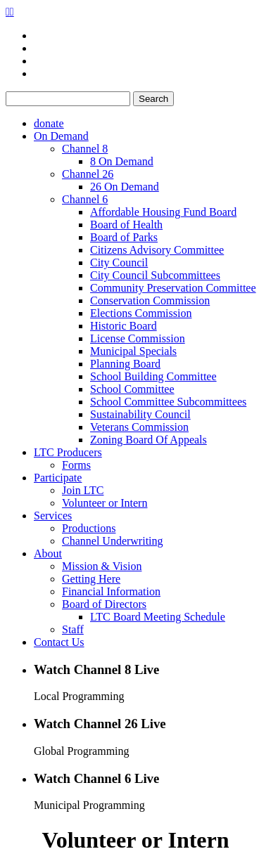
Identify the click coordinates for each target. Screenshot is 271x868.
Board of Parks (124, 237)
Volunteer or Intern (105, 503)
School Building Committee (153, 376)
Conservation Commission (150, 300)
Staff (73, 629)
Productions (89, 528)
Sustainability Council (140, 414)
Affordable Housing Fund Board (163, 212)
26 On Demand (125, 187)
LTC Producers (68, 452)
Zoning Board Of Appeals (149, 440)
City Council (119, 263)
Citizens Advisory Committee (157, 250)
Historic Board (124, 326)
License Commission (138, 338)
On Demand (61, 136)
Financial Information (111, 591)
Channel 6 (85, 199)
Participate (58, 478)
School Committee (132, 389)
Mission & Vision (102, 566)
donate (49, 123)
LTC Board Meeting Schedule (158, 617)
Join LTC (83, 490)
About (48, 553)
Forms (76, 465)
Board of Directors (104, 604)
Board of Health (126, 225)
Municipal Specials (133, 351)
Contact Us (59, 642)
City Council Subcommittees (155, 275)
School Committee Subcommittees (168, 402)
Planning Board (125, 364)
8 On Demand (122, 161)
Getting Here (91, 579)
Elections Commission (141, 313)
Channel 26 (88, 174)
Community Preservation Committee (173, 288)
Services (53, 516)
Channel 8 (85, 149)
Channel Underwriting (113, 541)
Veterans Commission (139, 427)
